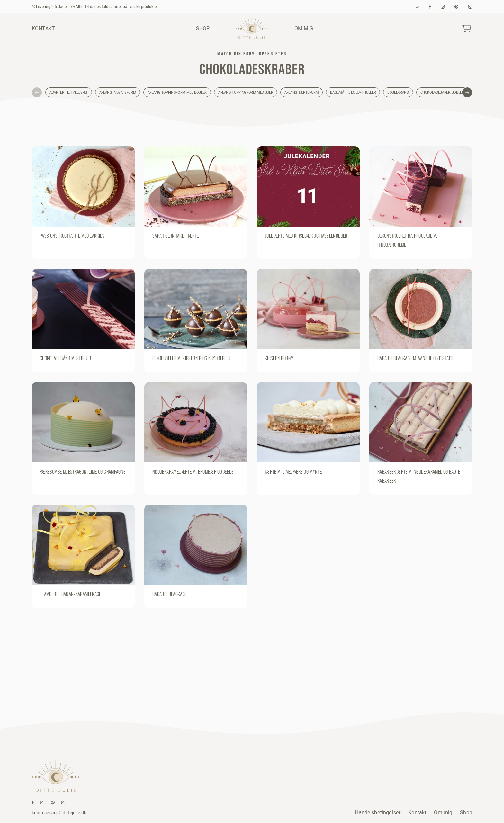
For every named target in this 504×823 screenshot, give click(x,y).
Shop (203, 28)
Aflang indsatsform (118, 92)
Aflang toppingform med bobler (177, 92)
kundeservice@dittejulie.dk (59, 813)
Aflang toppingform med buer (246, 92)
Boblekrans (398, 92)
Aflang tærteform (301, 92)
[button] (37, 92)
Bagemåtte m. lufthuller (353, 92)
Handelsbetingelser (378, 812)
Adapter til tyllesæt (69, 92)
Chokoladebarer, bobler (442, 92)
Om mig (304, 28)
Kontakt (43, 28)
